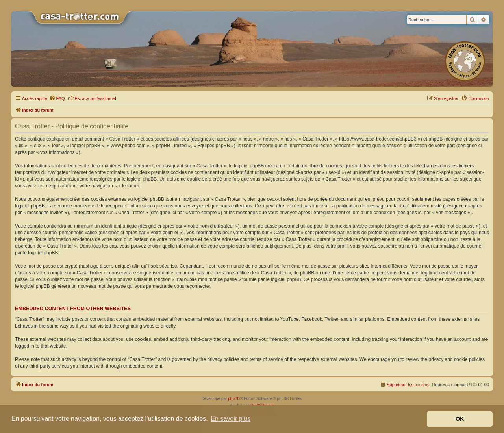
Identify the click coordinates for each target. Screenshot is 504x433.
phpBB (234, 399)
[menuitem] (57, 98)
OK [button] (460, 419)
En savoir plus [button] (231, 419)
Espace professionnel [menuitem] (92, 98)
